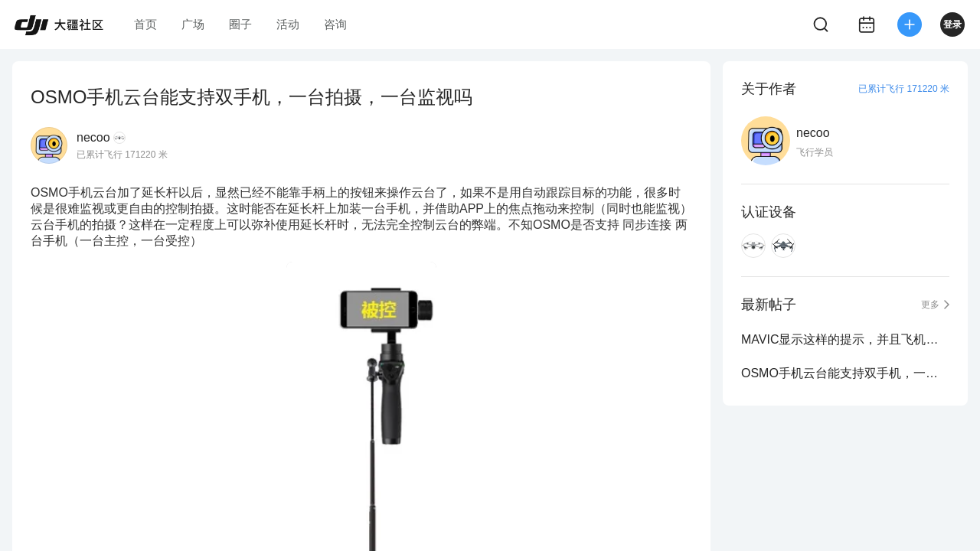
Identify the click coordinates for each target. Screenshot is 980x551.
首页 (145, 24)
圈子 (240, 24)
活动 (288, 24)
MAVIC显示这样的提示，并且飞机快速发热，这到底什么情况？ (845, 339)
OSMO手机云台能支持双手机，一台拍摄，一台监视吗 (845, 373)
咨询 (335, 24)
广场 (193, 24)
